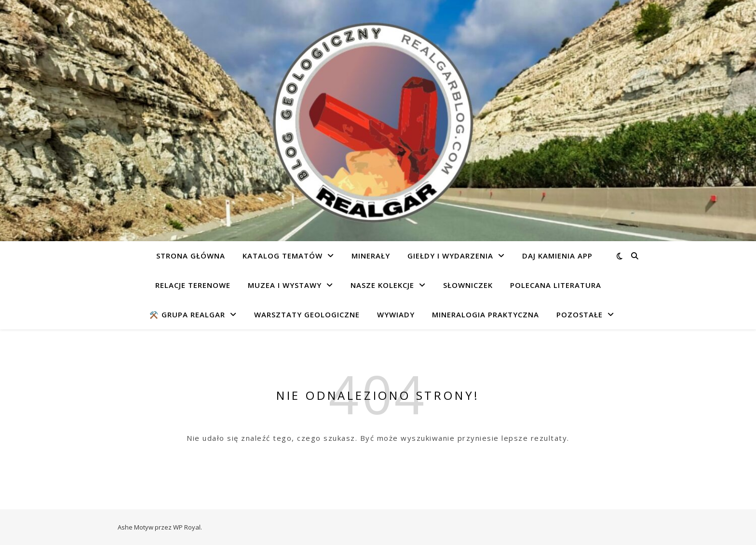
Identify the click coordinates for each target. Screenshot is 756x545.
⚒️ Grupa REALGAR (187, 314)
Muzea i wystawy (285, 285)
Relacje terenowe (193, 285)
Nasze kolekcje (382, 285)
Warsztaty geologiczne (307, 314)
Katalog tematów (283, 256)
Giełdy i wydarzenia (450, 256)
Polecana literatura (556, 285)
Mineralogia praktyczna (486, 314)
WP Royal (187, 527)
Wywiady (396, 314)
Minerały (371, 256)
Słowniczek (468, 285)
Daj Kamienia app (557, 256)
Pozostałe (580, 314)
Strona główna (191, 256)
